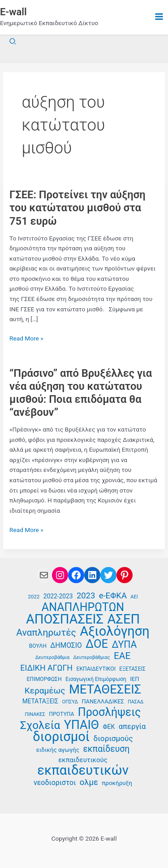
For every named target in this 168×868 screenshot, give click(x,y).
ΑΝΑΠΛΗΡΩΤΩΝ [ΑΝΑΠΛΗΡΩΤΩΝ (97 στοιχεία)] (83, 608)
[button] (13, 41)
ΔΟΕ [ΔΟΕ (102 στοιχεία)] (97, 644)
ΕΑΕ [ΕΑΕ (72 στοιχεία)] (122, 656)
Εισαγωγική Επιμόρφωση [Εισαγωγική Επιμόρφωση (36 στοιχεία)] (96, 679)
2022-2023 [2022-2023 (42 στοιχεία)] (58, 596)
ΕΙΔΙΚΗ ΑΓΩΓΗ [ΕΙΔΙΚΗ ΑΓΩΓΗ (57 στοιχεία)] (46, 668)
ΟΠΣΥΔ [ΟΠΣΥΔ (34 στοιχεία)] (70, 702)
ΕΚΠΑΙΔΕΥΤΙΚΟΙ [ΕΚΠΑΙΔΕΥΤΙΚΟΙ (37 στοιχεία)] (96, 669)
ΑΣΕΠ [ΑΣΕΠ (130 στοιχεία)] (123, 619)
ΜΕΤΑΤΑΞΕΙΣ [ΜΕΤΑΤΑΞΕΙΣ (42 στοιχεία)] (40, 701)
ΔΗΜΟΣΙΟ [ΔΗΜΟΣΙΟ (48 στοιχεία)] (66, 645)
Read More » (26, 338)
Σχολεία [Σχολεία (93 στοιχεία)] (40, 726)
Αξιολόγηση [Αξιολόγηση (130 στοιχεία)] (114, 631)
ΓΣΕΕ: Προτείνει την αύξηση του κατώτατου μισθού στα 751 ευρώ (78, 208)
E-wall (13, 12)
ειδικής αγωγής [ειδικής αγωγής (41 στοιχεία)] (58, 750)
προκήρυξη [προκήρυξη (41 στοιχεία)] (117, 783)
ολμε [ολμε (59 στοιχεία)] (89, 782)
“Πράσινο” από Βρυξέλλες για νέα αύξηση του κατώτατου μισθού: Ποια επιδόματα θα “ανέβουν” (81, 393)
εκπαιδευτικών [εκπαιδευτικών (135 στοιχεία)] (83, 770)
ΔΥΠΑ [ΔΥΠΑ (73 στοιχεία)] (125, 645)
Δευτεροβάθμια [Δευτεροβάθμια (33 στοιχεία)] (52, 657)
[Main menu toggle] (159, 17)
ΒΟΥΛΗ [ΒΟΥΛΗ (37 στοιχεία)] (38, 646)
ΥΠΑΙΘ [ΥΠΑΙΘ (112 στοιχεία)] (82, 725)
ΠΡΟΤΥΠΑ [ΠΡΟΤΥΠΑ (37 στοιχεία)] (61, 714)
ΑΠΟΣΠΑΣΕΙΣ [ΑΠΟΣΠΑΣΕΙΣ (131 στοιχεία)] (65, 619)
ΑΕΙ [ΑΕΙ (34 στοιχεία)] (134, 597)
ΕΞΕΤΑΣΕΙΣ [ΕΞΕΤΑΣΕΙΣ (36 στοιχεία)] (132, 669)
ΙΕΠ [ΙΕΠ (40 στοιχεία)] (134, 679)
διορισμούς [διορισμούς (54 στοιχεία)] (113, 738)
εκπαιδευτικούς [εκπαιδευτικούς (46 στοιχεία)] (83, 760)
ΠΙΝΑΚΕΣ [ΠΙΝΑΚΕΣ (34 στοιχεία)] (35, 714)
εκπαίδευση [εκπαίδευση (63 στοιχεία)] (106, 749)
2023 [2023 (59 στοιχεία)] (86, 596)
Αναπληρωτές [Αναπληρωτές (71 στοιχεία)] (46, 633)
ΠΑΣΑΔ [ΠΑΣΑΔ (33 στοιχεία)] (136, 702)
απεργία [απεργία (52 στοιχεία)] (132, 726)
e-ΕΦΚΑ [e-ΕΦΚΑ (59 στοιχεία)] (113, 596)
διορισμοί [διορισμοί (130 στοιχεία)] (61, 737)
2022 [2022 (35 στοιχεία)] (34, 597)
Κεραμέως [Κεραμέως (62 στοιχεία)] (45, 691)
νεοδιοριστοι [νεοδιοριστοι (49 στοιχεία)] (55, 783)
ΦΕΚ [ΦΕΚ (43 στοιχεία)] (109, 727)
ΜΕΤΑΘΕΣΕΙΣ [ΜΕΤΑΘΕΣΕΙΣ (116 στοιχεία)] (105, 690)
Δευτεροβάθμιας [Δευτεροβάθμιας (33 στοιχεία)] (91, 657)
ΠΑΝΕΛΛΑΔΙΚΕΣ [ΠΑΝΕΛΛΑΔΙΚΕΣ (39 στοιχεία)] (103, 701)
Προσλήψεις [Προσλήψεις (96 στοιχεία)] (110, 713)
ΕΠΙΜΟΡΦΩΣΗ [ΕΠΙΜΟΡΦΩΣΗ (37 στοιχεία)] (44, 679)
